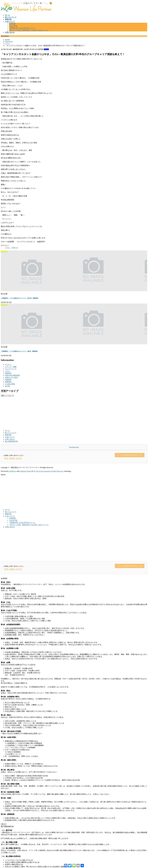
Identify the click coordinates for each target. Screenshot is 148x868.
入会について (10, 437)
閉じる (4, 824)
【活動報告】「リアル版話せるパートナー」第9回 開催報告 (19, 351)
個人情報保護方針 (12, 441)
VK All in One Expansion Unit (44, 471)
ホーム (7, 431)
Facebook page (74, 447)
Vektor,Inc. (60, 471)
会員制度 (12, 24)
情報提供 (8, 373)
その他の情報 (10, 384)
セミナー (8, 364)
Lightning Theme (26, 471)
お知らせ (15, 248)
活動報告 (8, 380)
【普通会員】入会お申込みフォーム (22, 28)
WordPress (13, 471)
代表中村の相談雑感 (12, 375)
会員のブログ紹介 (12, 377)
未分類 (7, 386)
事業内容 (8, 435)
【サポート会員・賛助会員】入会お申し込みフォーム (29, 30)
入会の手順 (13, 26)
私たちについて (11, 433)
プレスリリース (11, 369)
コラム (46, 49)
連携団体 (8, 382)
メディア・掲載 (11, 367)
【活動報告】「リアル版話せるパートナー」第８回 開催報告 (20, 298)
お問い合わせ (10, 439)
